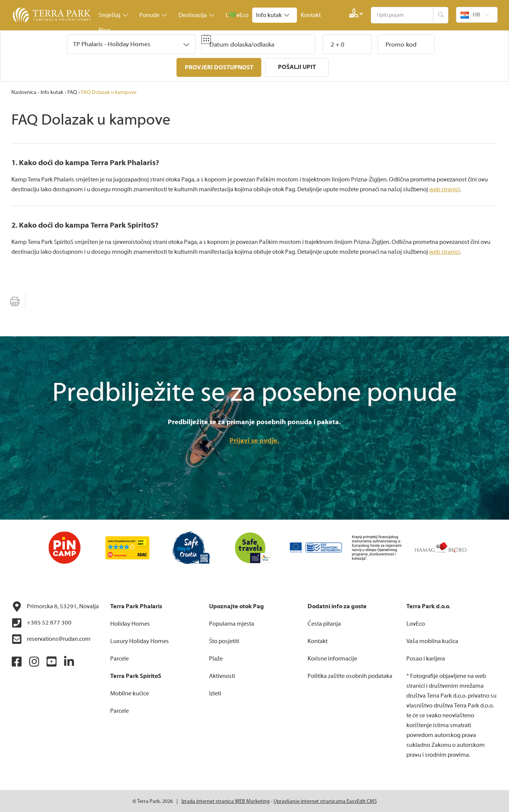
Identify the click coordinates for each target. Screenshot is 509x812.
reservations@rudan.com (51, 639)
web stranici (444, 189)
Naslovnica (24, 92)
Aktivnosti (222, 675)
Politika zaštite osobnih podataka (350, 675)
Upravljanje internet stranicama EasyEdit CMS (325, 801)
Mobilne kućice (130, 693)
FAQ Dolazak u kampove (109, 92)
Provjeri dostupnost (219, 67)
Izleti (215, 693)
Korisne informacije (332, 658)
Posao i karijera (426, 658)
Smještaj (113, 15)
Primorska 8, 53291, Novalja (55, 606)
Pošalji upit (297, 67)
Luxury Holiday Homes (140, 640)
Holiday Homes (130, 623)
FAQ (72, 92)
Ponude (153, 15)
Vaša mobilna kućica (432, 640)
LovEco (416, 623)
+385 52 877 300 (41, 622)
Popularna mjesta (232, 623)
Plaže (216, 658)
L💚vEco (237, 15)
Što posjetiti (224, 640)
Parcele (119, 658)
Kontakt (311, 15)
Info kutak (273, 15)
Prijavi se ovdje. (254, 440)
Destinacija (196, 15)
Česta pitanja (324, 623)
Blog (104, 30)
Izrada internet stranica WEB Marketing (226, 801)
